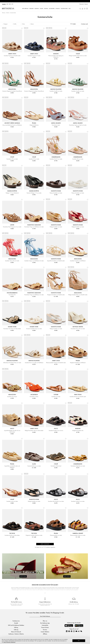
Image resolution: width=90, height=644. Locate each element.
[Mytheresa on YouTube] (76, 631)
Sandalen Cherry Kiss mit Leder (12, 261)
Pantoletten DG (12, 295)
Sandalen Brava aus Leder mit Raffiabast (34, 363)
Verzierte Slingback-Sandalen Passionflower (12, 91)
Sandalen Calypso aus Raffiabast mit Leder (34, 261)
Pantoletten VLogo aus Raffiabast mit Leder (34, 227)
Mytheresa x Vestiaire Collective (16, 634)
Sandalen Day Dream (12, 397)
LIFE (12, 4)
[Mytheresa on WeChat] (81, 631)
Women (4, 4)
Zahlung (16, 627)
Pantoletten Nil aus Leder (12, 159)
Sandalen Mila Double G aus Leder (56, 501)
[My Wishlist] (85, 9)
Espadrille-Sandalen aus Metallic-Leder (56, 261)
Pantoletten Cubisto (34, 397)
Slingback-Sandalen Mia (78, 431)
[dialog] (45, 641)
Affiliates (45, 634)
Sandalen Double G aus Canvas (56, 431)
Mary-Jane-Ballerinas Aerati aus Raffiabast (12, 125)
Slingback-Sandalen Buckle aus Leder (34, 535)
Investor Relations (45, 632)
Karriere (45, 630)
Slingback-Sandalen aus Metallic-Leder (56, 295)
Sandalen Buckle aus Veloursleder (12, 535)
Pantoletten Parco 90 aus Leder (78, 329)
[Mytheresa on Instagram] (74, 631)
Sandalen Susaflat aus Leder (56, 91)
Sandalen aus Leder (56, 397)
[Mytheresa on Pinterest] (72, 631)
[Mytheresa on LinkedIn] (67, 631)
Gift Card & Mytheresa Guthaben (16, 625)
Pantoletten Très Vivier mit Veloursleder (12, 329)
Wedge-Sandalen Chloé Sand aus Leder (78, 56)
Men (7, 4)
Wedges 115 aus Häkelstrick (12, 193)
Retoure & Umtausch (16, 632)
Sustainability (45, 625)
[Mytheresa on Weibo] (79, 631)
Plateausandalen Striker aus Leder (78, 535)
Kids (10, 4)
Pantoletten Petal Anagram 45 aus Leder (12, 227)
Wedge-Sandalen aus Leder (56, 227)
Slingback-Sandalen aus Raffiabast (78, 363)
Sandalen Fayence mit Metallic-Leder (12, 56)
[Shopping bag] (87, 8)
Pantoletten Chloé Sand (56, 466)
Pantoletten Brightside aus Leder (78, 466)
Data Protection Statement (9, 642)
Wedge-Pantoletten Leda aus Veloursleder (34, 431)
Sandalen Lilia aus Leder (78, 159)
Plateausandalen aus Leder (56, 535)
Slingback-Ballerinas (34, 125)
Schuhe (8, 13)
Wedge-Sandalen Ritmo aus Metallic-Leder (78, 295)
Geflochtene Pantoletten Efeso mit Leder (12, 363)
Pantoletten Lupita (56, 125)
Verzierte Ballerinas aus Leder (34, 466)
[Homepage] (8, 8)
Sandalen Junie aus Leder (12, 501)
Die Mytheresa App (45, 623)
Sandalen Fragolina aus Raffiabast (78, 261)
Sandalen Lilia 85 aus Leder (56, 159)
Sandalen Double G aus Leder (78, 501)
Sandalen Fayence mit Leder (34, 56)
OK (79, 641)
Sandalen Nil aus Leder (34, 159)
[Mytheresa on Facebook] (69, 631)
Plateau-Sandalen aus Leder (56, 193)
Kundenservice (16, 621)
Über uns (45, 621)
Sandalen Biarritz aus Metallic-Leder (78, 397)
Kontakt (16, 623)
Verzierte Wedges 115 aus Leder (34, 193)
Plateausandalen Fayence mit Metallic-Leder (56, 363)
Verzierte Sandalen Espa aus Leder (34, 329)
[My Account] (82, 9)
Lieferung (16, 630)
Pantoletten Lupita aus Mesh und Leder (78, 125)
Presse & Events (45, 627)
